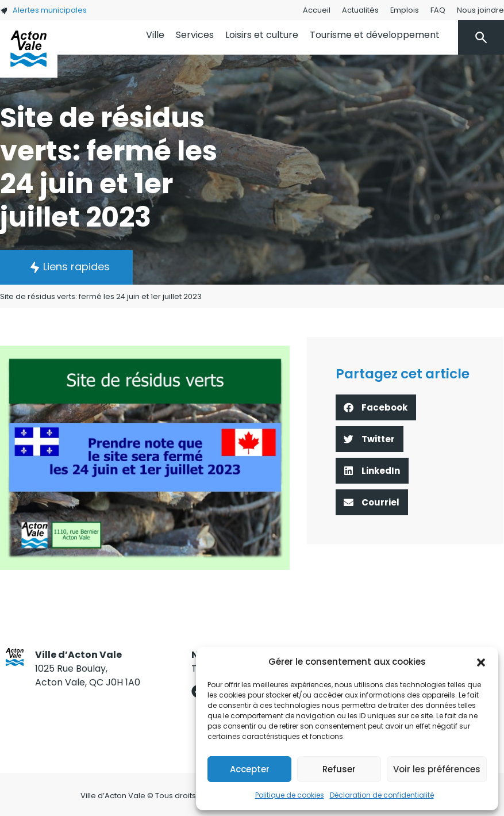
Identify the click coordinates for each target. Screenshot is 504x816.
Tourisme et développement (375, 35)
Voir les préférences (437, 769)
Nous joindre (480, 10)
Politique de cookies (290, 795)
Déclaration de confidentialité (382, 795)
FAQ (438, 10)
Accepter (250, 769)
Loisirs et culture (262, 35)
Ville (155, 35)
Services (195, 35)
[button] (481, 662)
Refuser (339, 769)
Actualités (360, 10)
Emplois (405, 10)
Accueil (317, 10)
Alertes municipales (43, 10)
